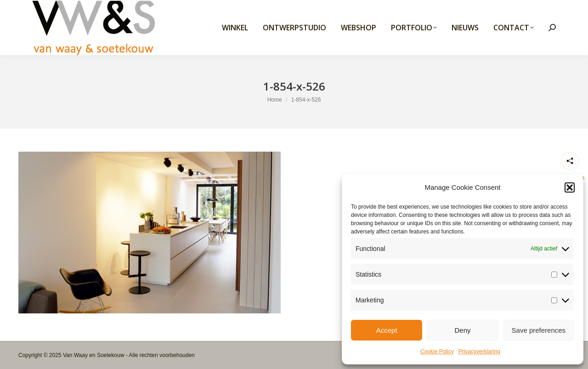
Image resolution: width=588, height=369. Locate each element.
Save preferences (539, 330)
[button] (570, 187)
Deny (462, 330)
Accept (387, 330)
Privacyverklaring (479, 352)
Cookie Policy (437, 352)
